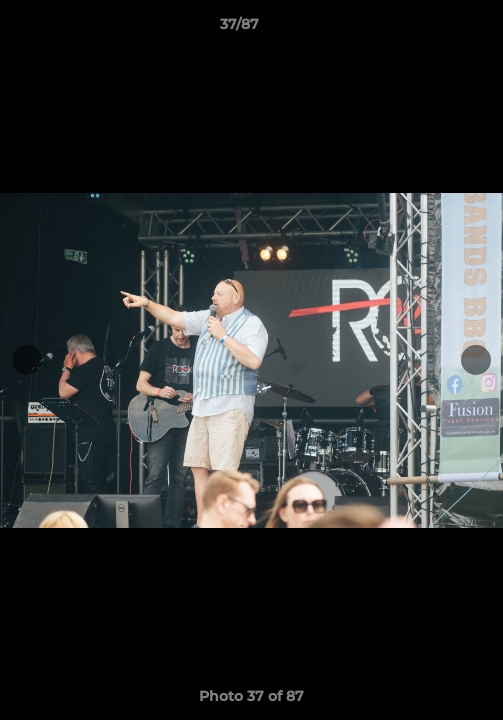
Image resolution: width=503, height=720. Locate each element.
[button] (431, 29)
